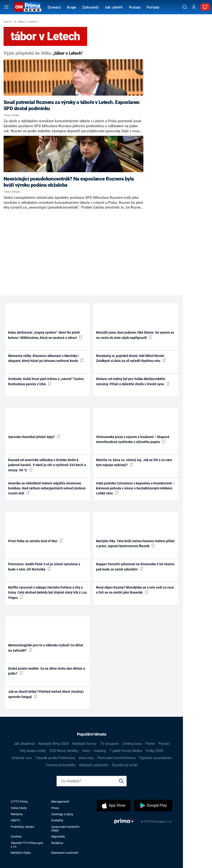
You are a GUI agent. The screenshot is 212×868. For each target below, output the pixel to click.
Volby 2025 (154, 751)
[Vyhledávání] (185, 7)
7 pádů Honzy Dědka (126, 751)
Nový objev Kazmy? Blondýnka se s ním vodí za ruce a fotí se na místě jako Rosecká (135, 590)
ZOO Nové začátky (64, 751)
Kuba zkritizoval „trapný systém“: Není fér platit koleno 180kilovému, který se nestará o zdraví (45, 335)
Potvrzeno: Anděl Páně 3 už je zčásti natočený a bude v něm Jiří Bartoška (44, 567)
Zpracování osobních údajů (65, 829)
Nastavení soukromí (65, 853)
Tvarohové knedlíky (61, 765)
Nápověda (58, 836)
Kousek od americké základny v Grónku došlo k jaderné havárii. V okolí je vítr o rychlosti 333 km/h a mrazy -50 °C (47, 465)
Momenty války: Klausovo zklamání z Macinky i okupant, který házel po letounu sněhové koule (46, 358)
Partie (150, 744)
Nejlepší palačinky (94, 765)
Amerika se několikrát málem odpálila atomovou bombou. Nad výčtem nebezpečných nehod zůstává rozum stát (47, 488)
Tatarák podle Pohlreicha (55, 758)
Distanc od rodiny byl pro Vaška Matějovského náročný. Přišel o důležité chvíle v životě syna (133, 381)
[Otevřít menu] (6, 7)
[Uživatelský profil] (194, 7)
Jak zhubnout (24, 744)
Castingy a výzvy (62, 814)
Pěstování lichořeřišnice (116, 758)
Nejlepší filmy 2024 (53, 744)
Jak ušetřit (114, 8)
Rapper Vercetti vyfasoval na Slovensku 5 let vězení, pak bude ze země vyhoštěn (135, 567)
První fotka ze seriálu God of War (35, 541)
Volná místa (19, 808)
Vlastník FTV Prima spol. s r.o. (27, 845)
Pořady (153, 8)
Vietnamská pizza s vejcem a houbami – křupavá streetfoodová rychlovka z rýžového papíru (133, 439)
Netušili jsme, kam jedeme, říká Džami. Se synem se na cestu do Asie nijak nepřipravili (135, 335)
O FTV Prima (19, 802)
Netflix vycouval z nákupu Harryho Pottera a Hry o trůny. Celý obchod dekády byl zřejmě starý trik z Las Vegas (47, 592)
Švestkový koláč (125, 765)
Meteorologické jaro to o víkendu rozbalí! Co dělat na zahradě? (46, 648)
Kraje (71, 8)
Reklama (17, 814)
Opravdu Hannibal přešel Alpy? (34, 437)
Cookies (16, 836)
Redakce (57, 843)
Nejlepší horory (84, 744)
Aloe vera (86, 758)
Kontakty (57, 820)
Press (55, 808)
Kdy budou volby (33, 751)
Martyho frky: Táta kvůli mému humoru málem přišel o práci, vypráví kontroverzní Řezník (135, 544)
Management (60, 802)
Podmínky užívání (22, 827)
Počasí (135, 8)
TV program (109, 744)
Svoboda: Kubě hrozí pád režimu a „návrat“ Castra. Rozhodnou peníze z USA (46, 381)
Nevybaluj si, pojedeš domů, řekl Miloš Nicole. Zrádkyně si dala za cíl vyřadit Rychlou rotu (131, 358)
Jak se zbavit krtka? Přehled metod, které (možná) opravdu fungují (46, 694)
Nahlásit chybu (21, 853)
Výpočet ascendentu (155, 758)
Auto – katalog (94, 751)
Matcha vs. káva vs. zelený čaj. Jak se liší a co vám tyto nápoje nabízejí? (134, 462)
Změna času (132, 744)
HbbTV (15, 820)
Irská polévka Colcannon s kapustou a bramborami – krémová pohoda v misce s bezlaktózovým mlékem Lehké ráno (135, 488)
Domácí (54, 8)
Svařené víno (22, 758)
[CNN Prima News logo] (28, 7)
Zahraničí (90, 8)
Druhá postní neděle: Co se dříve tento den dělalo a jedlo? (47, 671)
